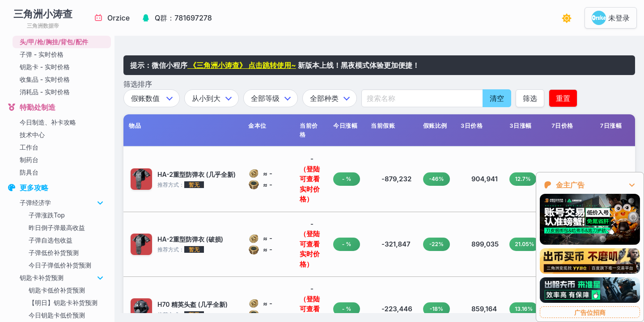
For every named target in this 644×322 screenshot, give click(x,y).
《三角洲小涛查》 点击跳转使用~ (242, 65)
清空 (497, 98)
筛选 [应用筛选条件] (530, 98)
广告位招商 (590, 312)
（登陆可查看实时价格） (310, 184)
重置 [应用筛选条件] (563, 98)
